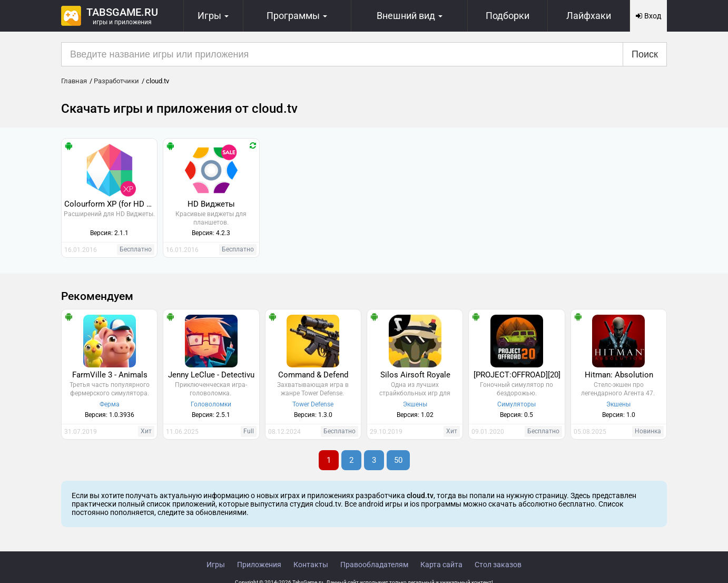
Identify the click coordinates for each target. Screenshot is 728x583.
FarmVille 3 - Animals (110, 375)
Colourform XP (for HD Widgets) (111, 204)
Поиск (645, 54)
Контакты (311, 565)
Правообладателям (374, 565)
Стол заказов (498, 565)
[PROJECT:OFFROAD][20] (517, 375)
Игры (216, 565)
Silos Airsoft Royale (415, 375)
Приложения (259, 565)
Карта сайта (441, 565)
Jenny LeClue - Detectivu (211, 375)
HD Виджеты (211, 204)
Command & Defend (313, 375)
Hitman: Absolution (619, 375)
